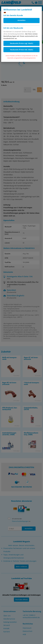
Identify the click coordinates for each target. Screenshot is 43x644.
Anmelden (21, 20)
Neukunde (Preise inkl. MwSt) (22, 50)
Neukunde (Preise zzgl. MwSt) (21, 43)
